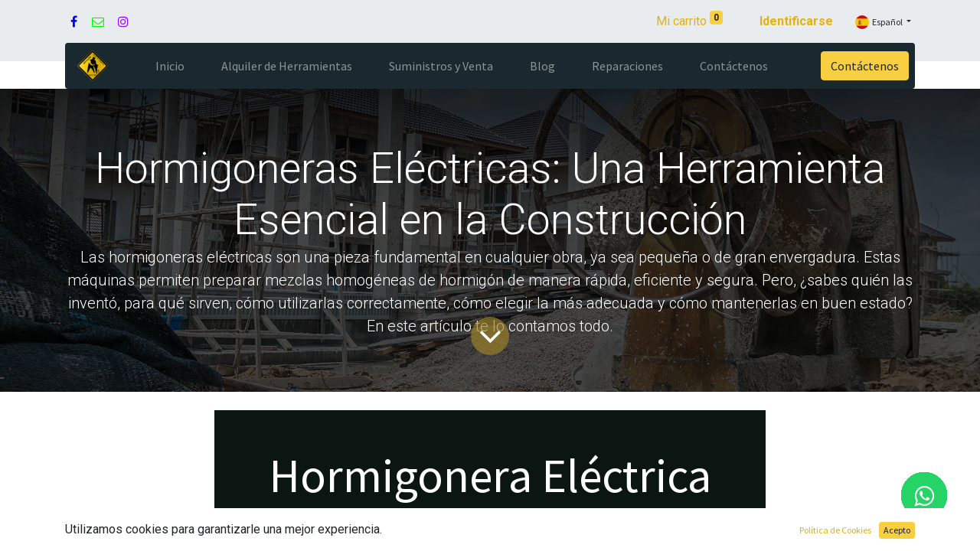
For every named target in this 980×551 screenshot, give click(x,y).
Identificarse (796, 21)
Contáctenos (865, 66)
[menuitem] (170, 66)
